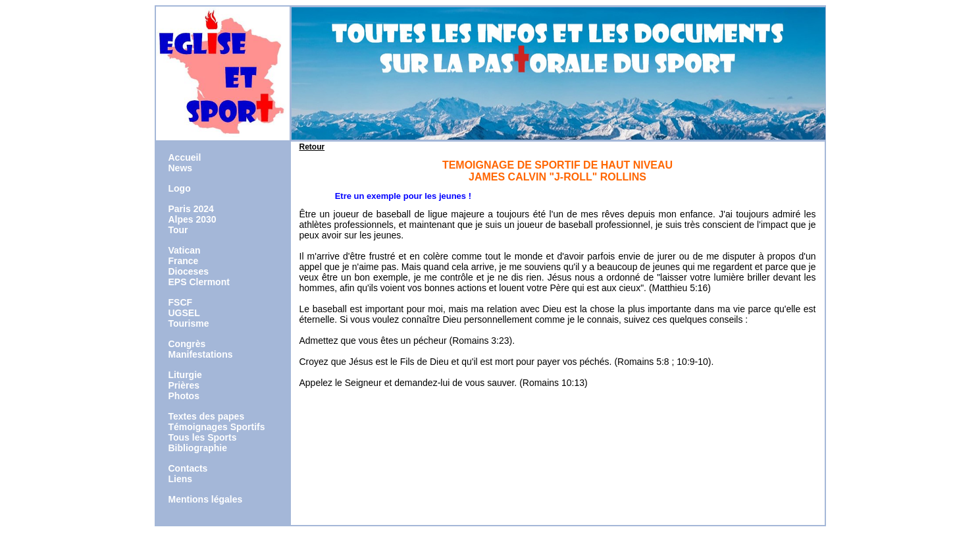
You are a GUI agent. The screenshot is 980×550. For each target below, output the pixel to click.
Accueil (185, 157)
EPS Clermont (199, 282)
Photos (184, 396)
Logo (180, 188)
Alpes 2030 (193, 219)
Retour (312, 147)
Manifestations (201, 354)
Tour (178, 230)
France (184, 261)
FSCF (181, 302)
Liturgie (185, 375)
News (181, 168)
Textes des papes (207, 416)
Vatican (185, 250)
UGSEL (184, 313)
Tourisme (189, 323)
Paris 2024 (191, 209)
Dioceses (189, 271)
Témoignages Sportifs (217, 427)
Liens (181, 479)
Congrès (187, 344)
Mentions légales (206, 499)
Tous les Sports (203, 437)
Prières (184, 385)
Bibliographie (198, 448)
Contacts (188, 468)
